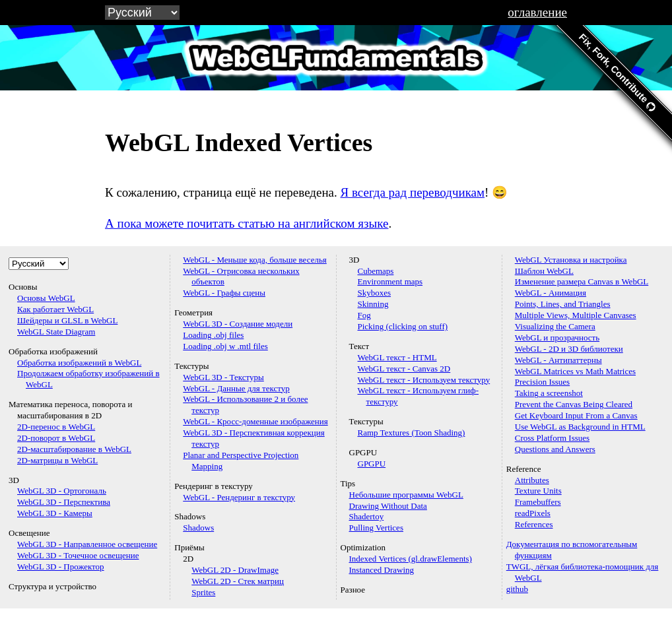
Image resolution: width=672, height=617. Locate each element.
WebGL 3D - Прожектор (61, 567)
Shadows (198, 528)
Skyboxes (375, 293)
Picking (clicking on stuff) (403, 326)
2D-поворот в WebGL (56, 438)
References (534, 524)
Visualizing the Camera (555, 326)
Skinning (373, 304)
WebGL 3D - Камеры (55, 513)
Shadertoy (367, 516)
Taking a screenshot (549, 393)
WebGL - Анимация (551, 293)
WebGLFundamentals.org (336, 57)
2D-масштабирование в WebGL (74, 449)
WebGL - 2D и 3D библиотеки (569, 349)
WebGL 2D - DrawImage (235, 570)
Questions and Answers (555, 449)
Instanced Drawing (382, 570)
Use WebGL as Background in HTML (580, 427)
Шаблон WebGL (544, 271)
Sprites (203, 592)
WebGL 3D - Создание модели (238, 324)
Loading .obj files (213, 335)
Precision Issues (542, 382)
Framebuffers (538, 502)
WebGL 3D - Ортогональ (62, 491)
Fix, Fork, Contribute (617, 73)
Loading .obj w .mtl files (225, 346)
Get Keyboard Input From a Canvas (576, 415)
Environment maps (390, 281)
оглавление (537, 12)
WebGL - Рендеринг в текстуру (239, 497)
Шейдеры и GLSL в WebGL (67, 320)
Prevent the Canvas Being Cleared (574, 404)
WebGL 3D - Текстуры (223, 377)
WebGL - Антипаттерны (558, 360)
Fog (364, 315)
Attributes (532, 480)
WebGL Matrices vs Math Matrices (575, 371)
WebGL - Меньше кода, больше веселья (255, 260)
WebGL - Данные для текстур (236, 388)
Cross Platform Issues (552, 438)
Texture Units (538, 491)
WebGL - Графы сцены (224, 293)
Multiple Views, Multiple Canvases (576, 315)
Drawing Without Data (388, 506)
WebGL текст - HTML (397, 357)
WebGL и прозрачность (557, 338)
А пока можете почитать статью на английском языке (247, 223)
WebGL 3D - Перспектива (64, 502)
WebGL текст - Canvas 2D (404, 369)
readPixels (533, 513)
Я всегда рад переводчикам (413, 192)
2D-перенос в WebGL (56, 427)
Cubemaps (376, 271)
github (517, 589)
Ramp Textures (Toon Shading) (412, 433)
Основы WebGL (46, 298)
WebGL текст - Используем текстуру (424, 380)
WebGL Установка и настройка (571, 260)
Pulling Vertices (376, 528)
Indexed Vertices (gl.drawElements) (411, 559)
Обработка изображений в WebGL (79, 363)
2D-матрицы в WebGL (57, 460)
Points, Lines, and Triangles (563, 304)
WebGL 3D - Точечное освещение (78, 555)
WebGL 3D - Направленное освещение (87, 544)
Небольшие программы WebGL (406, 495)
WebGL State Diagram (56, 332)
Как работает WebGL (55, 309)
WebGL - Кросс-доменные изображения (255, 421)
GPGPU (372, 464)
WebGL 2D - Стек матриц (238, 581)
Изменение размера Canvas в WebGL (582, 281)
